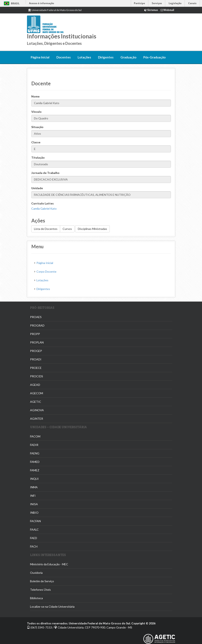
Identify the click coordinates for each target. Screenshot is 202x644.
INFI (33, 496)
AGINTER (37, 419)
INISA (34, 504)
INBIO (34, 513)
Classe (36, 142)
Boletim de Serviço (42, 581)
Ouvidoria (36, 573)
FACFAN (35, 521)
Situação (37, 127)
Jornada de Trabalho (45, 173)
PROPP (35, 334)
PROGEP (36, 351)
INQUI (34, 479)
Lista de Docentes (46, 229)
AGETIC (36, 402)
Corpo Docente (46, 272)
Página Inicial (40, 57)
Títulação (38, 157)
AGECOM (37, 393)
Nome (35, 96)
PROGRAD (37, 325)
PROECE (36, 368)
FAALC (34, 529)
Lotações (84, 57)
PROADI (36, 359)
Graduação (128, 57)
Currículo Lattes (43, 203)
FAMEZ (35, 470)
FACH (34, 546)
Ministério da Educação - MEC (49, 564)
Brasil (11, 3)
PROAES (36, 317)
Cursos (67, 229)
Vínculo (36, 112)
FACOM (35, 436)
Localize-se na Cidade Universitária (52, 607)
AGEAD (35, 385)
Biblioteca (36, 598)
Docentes (64, 57)
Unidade (37, 188)
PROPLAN (37, 342)
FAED (34, 538)
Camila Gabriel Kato (44, 209)
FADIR (34, 445)
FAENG (35, 453)
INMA (34, 487)
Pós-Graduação (154, 57)
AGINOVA (37, 410)
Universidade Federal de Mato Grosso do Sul (55, 10)
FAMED (35, 462)
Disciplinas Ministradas (92, 229)
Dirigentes (106, 57)
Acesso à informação (41, 3)
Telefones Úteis (40, 590)
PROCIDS (37, 376)
